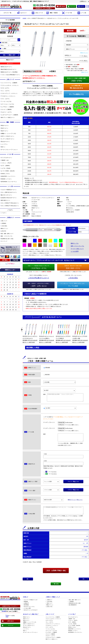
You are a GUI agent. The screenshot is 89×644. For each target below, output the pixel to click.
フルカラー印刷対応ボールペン (9, 190)
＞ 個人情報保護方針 (72, 605)
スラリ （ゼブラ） (5, 99)
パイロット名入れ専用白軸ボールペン (10, 75)
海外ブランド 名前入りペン (8, 117)
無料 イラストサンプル (77, 246)
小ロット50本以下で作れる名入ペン (10, 203)
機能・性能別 (52, 13)
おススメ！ (22, 13)
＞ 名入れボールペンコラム (29, 607)
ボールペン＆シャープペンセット (9, 150)
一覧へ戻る (56, 584)
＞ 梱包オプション (49, 605)
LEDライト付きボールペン (8, 136)
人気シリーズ (37, 13)
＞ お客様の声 (26, 603)
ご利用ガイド (83, 1)
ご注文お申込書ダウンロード (39, 278)
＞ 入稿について (49, 603)
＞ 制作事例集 (26, 605)
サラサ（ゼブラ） (5, 88)
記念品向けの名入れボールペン (9, 198)
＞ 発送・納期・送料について (74, 600)
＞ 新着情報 (25, 601)
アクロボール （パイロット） (8, 96)
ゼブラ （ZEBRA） (6, 166)
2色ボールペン (4, 128)
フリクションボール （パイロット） (10, 85)
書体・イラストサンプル (7, 236)
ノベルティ (4, 213)
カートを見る (10, 616)
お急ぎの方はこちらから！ (10, 606)
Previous (22, 330)
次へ (84, 579)
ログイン (82, 6)
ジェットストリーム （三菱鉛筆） (9, 83)
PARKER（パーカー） (6, 179)
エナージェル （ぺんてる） (8, 104)
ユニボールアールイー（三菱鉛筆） (10, 115)
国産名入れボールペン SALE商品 (9, 72)
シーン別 (82, 13)
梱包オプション (4, 228)
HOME (24, 18)
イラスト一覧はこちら (73, 490)
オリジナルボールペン (6, 158)
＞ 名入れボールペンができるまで (30, 610)
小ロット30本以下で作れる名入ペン (10, 206)
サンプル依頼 (73, 285)
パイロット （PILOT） (7, 163)
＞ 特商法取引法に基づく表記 (74, 603)
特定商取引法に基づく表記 (7, 239)
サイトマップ (4, 241)
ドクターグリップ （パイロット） (9, 93)
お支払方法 (3, 231)
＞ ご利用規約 (71, 601)
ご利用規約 (3, 223)
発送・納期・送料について (7, 234)
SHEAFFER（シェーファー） (8, 176)
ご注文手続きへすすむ (39, 267)
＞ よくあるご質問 (27, 608)
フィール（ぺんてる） (6, 101)
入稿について (4, 221)
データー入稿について (77, 249)
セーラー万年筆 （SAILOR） (8, 171)
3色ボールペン (4, 131)
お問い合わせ (62, 6)
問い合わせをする (76, 87)
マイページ (73, 6)
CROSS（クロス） (6, 174)
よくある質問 (75, 251)
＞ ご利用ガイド (49, 600)
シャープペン (4, 144)
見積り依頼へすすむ (73, 267)
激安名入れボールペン (6, 67)
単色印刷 (68, 41)
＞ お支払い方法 (49, 607)
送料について (85, 72)
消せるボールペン (5, 142)
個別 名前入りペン (5, 200)
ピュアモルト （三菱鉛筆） (8, 107)
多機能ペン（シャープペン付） (9, 133)
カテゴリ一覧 (7, 13)
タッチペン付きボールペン (8, 139)
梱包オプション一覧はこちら (75, 500)
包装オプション (84, 53)
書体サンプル (75, 243)
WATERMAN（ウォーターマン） (9, 182)
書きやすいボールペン (6, 195)
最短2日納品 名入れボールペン (9, 69)
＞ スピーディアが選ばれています (30, 600)
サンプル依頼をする (76, 94)
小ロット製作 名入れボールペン (9, 192)
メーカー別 (67, 13)
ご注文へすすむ (76, 79)
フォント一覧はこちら (73, 482)
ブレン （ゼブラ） (5, 91)
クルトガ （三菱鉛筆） (7, 109)
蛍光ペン (3, 147)
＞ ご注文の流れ (49, 601)
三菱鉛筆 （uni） (5, 160)
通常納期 (47, 368)
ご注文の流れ (4, 226)
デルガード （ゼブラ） (7, 112)
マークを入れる (50, 472)
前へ (28, 579)
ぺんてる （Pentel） (6, 168)
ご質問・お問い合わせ (39, 285)
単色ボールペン (5, 125)
